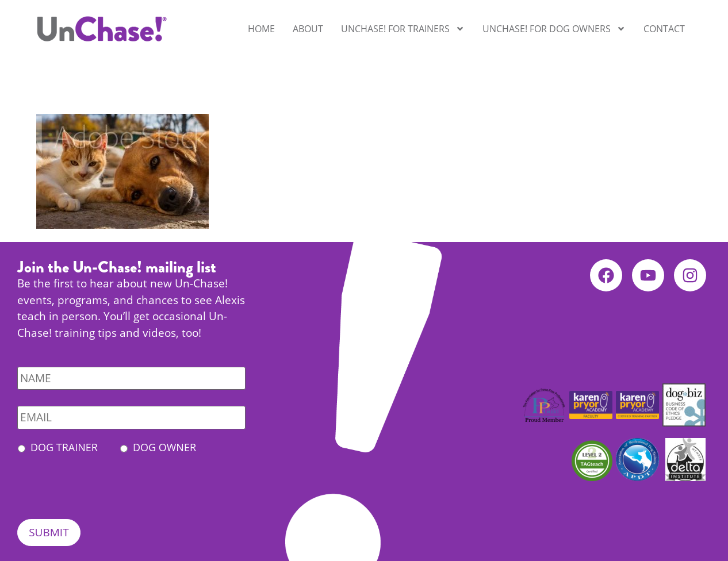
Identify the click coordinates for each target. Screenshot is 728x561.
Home (261, 29)
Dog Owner (164, 447)
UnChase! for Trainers (403, 29)
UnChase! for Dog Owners (554, 29)
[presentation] (105, 497)
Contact (664, 29)
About (308, 29)
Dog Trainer (64, 447)
